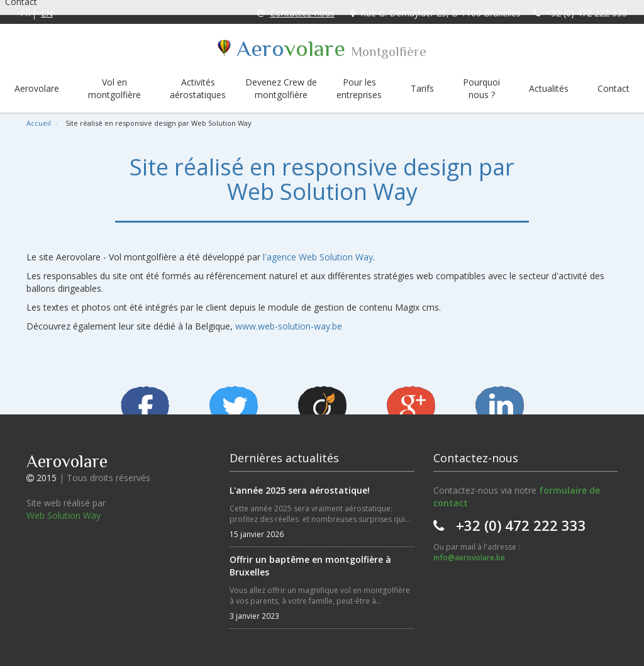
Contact (613, 88)
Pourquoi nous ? (481, 88)
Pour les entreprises (359, 88)
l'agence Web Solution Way (318, 257)
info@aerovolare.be (469, 558)
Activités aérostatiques (198, 88)
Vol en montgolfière (114, 88)
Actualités (549, 88)
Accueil (39, 123)
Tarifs (422, 88)
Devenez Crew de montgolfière (281, 88)
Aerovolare (37, 88)
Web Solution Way (64, 515)
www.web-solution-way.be (289, 326)
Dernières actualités (284, 458)
